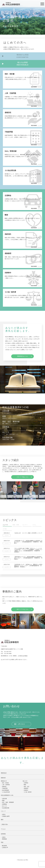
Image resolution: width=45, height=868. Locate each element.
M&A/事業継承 (6, 790)
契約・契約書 (5, 783)
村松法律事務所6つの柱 (7, 795)
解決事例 (4, 846)
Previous (2, 492)
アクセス (3, 829)
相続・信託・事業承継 (22, 423)
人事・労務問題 (6, 785)
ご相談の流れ (4, 824)
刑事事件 (26, 790)
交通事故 (22, 428)
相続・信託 (27, 787)
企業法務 (22, 412)
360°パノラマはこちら (22, 609)
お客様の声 (5, 847)
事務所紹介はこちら (23, 356)
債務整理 (26, 788)
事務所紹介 (4, 773)
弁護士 (4, 814)
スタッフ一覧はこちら (22, 477)
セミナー (25, 525)
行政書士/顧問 (6, 816)
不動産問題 (5, 788)
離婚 (25, 785)
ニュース (5, 525)
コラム (34, 525)
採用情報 (3, 834)
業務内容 (3, 778)
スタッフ (3, 811)
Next (43, 492)
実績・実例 (16, 525)
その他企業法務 (6, 792)
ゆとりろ (22, 433)
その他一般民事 (28, 792)
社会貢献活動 (22, 439)
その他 (5, 529)
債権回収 (4, 787)
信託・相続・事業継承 (8, 802)
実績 (2, 842)
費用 (2, 820)
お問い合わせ (21, 724)
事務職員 (4, 839)
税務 (22, 417)
